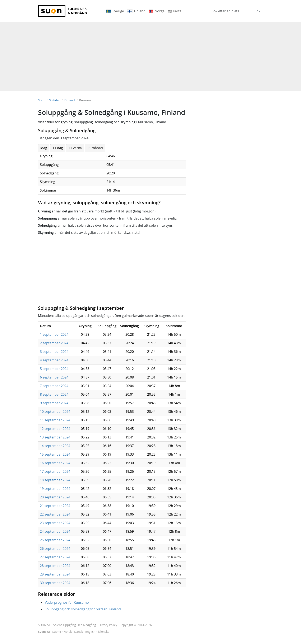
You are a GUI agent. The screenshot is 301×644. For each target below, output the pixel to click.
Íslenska (104, 632)
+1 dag (58, 148)
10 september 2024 (55, 412)
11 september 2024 (55, 420)
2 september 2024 (54, 343)
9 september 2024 (54, 403)
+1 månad (95, 148)
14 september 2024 (55, 446)
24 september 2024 (55, 531)
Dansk (78, 632)
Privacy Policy (108, 625)
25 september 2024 (55, 540)
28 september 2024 (55, 566)
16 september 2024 (55, 463)
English (90, 632)
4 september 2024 (54, 360)
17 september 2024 (55, 471)
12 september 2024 (55, 429)
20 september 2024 (55, 497)
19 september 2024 (55, 489)
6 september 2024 (54, 377)
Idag (44, 148)
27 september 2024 (55, 557)
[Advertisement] (150, 55)
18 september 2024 (55, 480)
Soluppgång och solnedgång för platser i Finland (83, 609)
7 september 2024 (54, 386)
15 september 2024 (55, 454)
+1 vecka (75, 148)
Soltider (55, 100)
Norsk (68, 632)
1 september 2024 (54, 334)
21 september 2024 (55, 506)
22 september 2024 (55, 514)
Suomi (57, 632)
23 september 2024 (55, 523)
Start (41, 100)
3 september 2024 (54, 352)
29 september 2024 (55, 574)
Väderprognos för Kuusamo (67, 602)
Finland (70, 100)
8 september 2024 (54, 394)
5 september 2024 (54, 369)
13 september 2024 (55, 437)
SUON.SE (67, 625)
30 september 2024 (55, 583)
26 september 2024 (55, 549)
